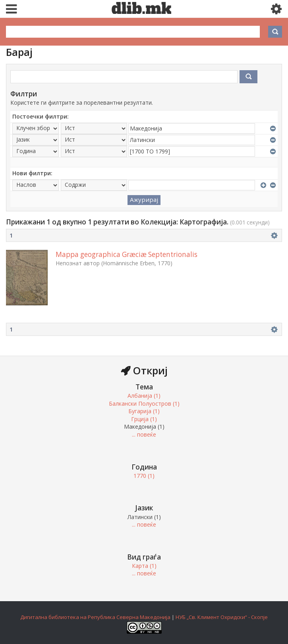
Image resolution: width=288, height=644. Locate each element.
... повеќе (144, 434)
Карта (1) (144, 566)
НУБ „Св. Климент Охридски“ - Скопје (222, 617)
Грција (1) (144, 419)
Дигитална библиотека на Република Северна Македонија (95, 617)
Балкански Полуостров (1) (144, 403)
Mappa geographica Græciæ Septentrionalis (127, 254)
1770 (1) (144, 476)
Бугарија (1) (144, 411)
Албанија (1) (144, 396)
